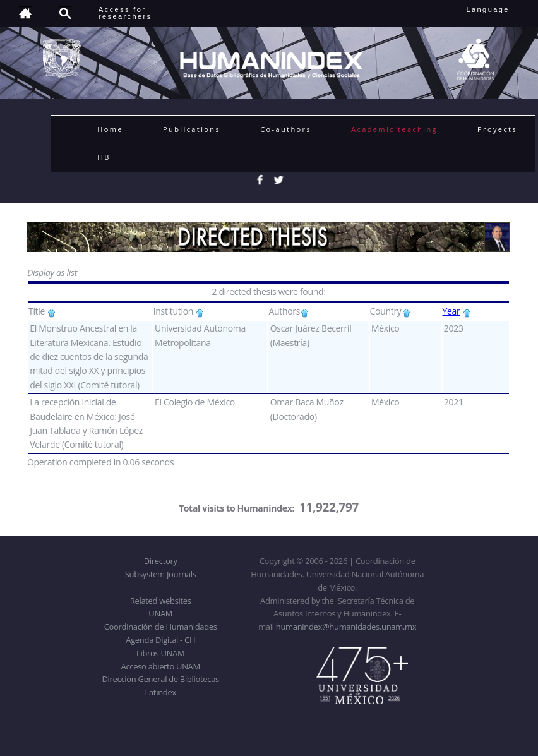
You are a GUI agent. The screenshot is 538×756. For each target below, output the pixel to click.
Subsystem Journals (161, 574)
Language (497, 9)
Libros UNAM (160, 653)
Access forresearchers (125, 13)
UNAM (160, 613)
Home (110, 129)
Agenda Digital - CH (160, 640)
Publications (192, 129)
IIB (104, 157)
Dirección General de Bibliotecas (160, 679)
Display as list (52, 273)
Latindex (161, 692)
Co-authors (286, 129)
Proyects (497, 129)
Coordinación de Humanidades (161, 627)
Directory (161, 561)
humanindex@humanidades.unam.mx (346, 627)
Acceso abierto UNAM (161, 666)
